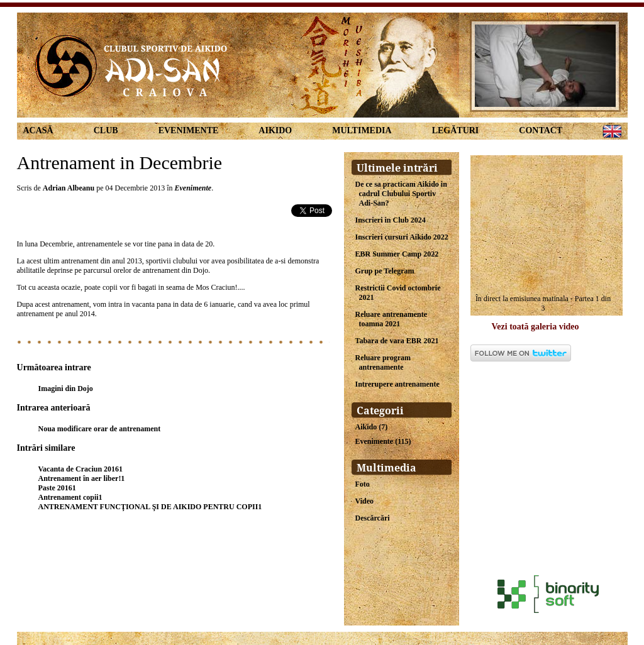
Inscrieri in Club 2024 (391, 220)
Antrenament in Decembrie (120, 163)
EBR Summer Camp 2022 (397, 254)
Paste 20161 (57, 488)
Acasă (38, 130)
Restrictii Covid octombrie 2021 (398, 293)
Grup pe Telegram (385, 271)
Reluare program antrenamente (383, 362)
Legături (456, 130)
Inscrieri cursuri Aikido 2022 (402, 237)
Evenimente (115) (383, 441)
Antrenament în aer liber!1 (82, 478)
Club (106, 130)
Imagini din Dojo (66, 389)
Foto (363, 484)
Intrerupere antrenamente (397, 384)
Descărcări (373, 518)
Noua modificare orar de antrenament (100, 429)
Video (365, 501)
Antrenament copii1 (70, 497)
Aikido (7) (372, 427)
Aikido (275, 130)
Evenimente (189, 130)
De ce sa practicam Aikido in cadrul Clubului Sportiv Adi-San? (401, 194)
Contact (541, 130)
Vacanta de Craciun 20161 (81, 469)
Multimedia (362, 130)
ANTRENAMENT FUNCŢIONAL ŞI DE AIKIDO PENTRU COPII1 (150, 507)
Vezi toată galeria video (536, 327)
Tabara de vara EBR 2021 (397, 341)
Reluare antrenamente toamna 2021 (391, 319)
